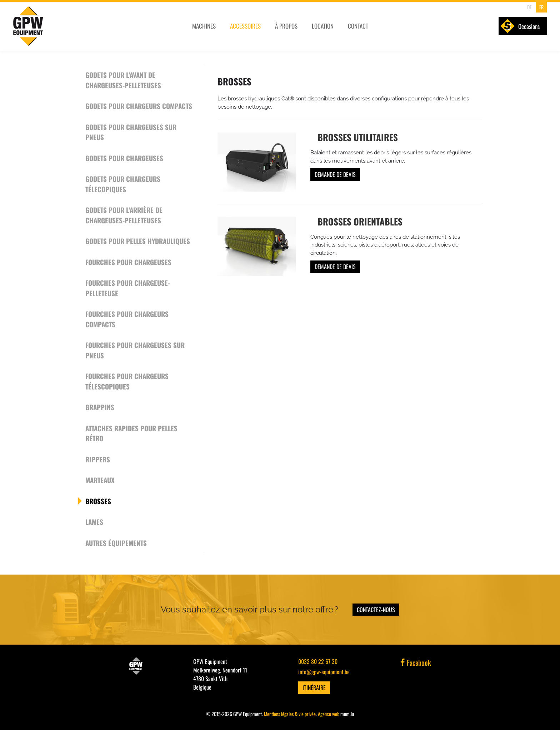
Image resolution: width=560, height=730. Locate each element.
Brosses (98, 501)
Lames (94, 522)
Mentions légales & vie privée (290, 714)
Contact (360, 28)
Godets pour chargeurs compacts (139, 106)
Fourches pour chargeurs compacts (127, 319)
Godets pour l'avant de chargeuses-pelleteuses (123, 80)
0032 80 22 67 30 (318, 661)
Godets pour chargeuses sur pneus (131, 132)
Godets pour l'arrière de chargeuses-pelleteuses (124, 215)
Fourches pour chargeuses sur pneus (135, 350)
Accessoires (246, 28)
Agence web (329, 714)
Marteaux (100, 480)
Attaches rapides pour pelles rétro (131, 433)
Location (324, 28)
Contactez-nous (376, 610)
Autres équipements (116, 543)
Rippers (98, 459)
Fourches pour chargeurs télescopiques (127, 381)
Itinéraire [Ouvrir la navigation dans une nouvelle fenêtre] (314, 687)
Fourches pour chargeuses (128, 262)
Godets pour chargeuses (124, 158)
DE (529, 7)
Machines (205, 28)
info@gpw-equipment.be (324, 672)
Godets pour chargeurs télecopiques (123, 184)
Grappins (100, 407)
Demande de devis (335, 174)
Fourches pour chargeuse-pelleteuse (128, 288)
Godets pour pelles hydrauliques (138, 241)
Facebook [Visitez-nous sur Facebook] (416, 662)
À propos (288, 28)
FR (540, 7)
